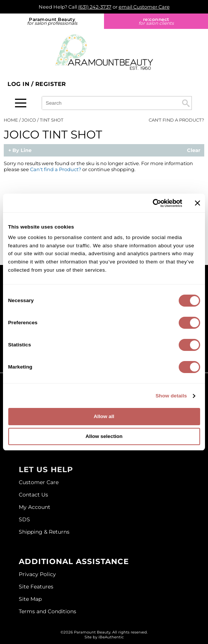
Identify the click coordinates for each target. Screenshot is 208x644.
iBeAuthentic (111, 637)
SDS (24, 519)
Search (186, 103)
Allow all (104, 416)
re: (156, 21)
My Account (35, 507)
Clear (194, 150)
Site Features (36, 587)
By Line (22, 150)
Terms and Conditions (47, 611)
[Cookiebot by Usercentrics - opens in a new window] (149, 203)
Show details (171, 396)
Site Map (30, 599)
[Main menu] (21, 103)
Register (51, 84)
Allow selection (104, 436)
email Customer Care (144, 7)
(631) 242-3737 (95, 7)
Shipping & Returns (44, 532)
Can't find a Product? (176, 120)
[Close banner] (197, 203)
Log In (19, 84)
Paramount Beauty (52, 21)
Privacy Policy (37, 574)
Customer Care (39, 482)
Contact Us (33, 495)
